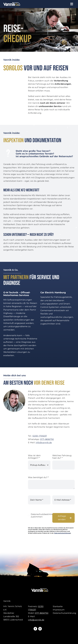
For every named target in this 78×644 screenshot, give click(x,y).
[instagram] (40, 629)
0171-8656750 (47, 440)
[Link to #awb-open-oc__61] (72, 4)
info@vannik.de (44, 443)
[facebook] (35, 629)
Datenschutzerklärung (62, 533)
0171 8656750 (42, 613)
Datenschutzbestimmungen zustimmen (45, 516)
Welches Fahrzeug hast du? (62, 457)
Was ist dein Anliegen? (34, 457)
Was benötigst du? (38, 478)
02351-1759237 (40, 436)
